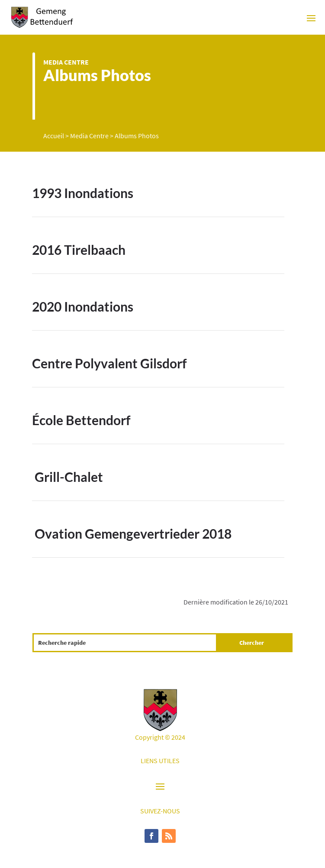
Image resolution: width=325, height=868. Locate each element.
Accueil (54, 136)
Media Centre (66, 62)
